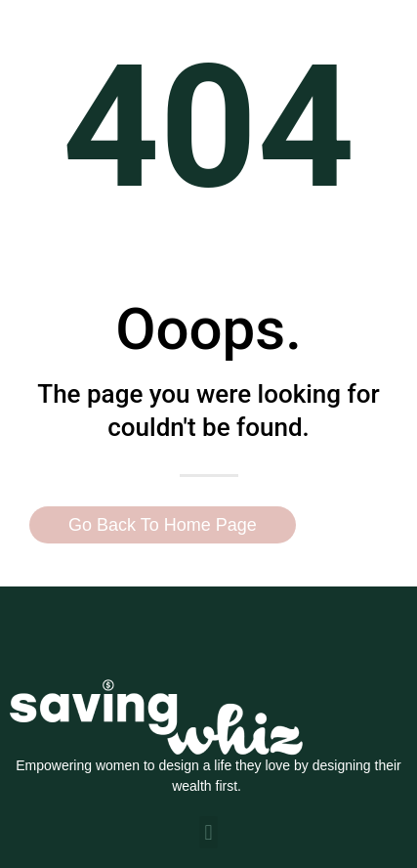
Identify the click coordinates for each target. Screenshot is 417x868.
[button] (208, 832)
